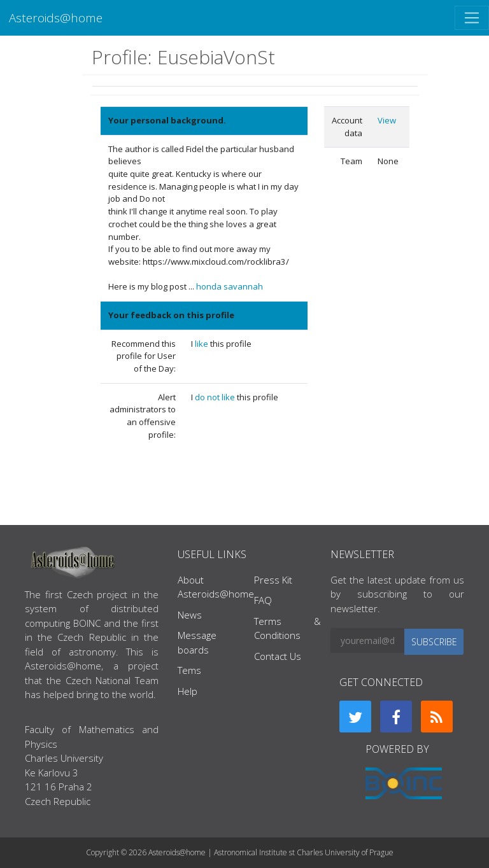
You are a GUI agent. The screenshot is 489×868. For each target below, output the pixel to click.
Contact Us (278, 656)
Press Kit (273, 580)
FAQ (263, 600)
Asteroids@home (56, 17)
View (387, 120)
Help (188, 691)
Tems (189, 670)
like (202, 344)
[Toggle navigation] (472, 18)
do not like (216, 397)
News (190, 615)
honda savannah (230, 286)
